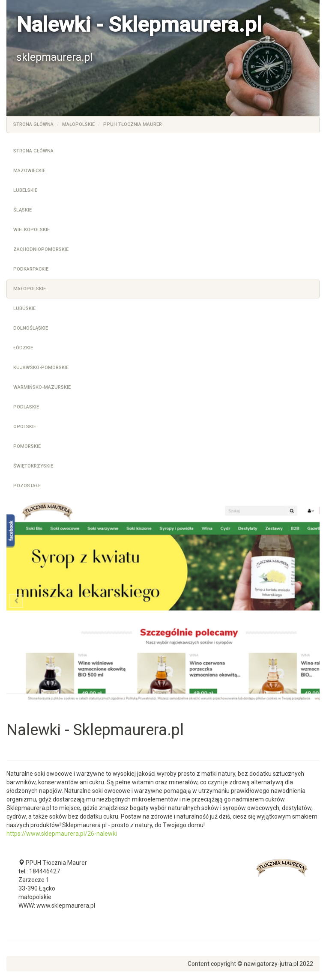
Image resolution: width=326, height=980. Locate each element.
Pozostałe (27, 486)
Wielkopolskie (31, 230)
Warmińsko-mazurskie (42, 387)
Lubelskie (25, 190)
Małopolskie (78, 124)
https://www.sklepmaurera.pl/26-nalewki (62, 834)
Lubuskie (24, 308)
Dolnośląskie (31, 328)
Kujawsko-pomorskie (41, 368)
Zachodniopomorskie (41, 249)
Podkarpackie (31, 269)
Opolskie (25, 427)
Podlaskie (26, 407)
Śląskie (22, 210)
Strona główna (33, 124)
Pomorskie (27, 446)
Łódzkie (23, 348)
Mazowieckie (29, 171)
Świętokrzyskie (33, 466)
